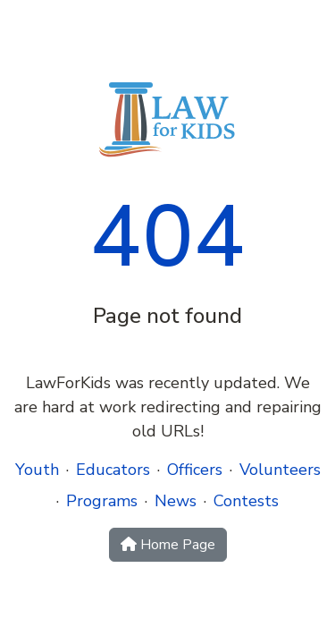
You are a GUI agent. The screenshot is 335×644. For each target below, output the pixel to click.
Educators (113, 470)
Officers (195, 470)
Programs (102, 501)
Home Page (168, 545)
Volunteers (280, 470)
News (176, 501)
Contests (246, 501)
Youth (37, 470)
